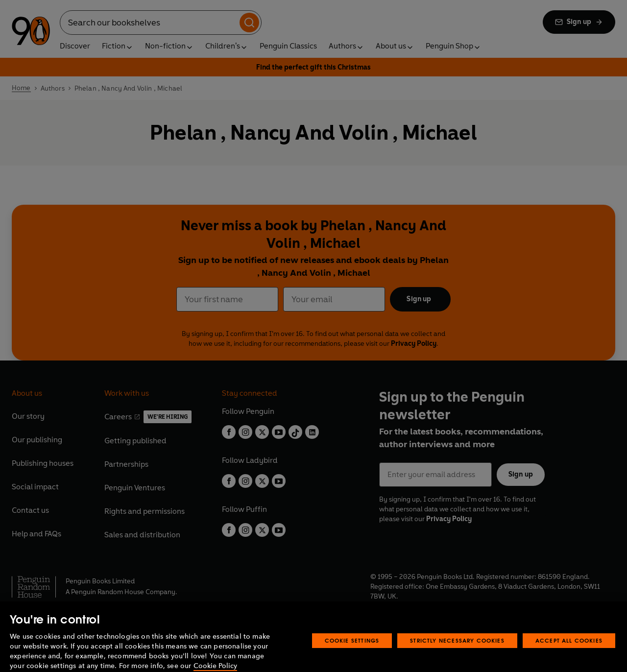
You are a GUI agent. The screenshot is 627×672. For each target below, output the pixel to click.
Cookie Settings (352, 652)
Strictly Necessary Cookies (457, 652)
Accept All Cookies (569, 652)
